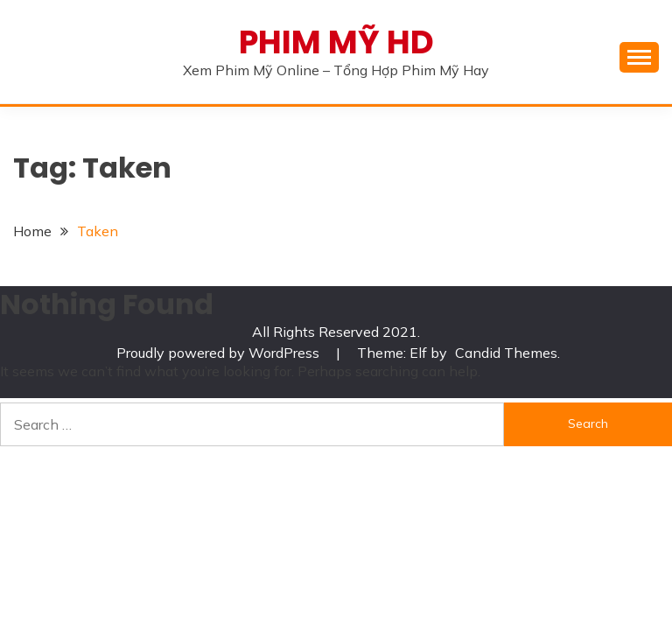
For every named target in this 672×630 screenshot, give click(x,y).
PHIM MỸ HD (336, 42)
